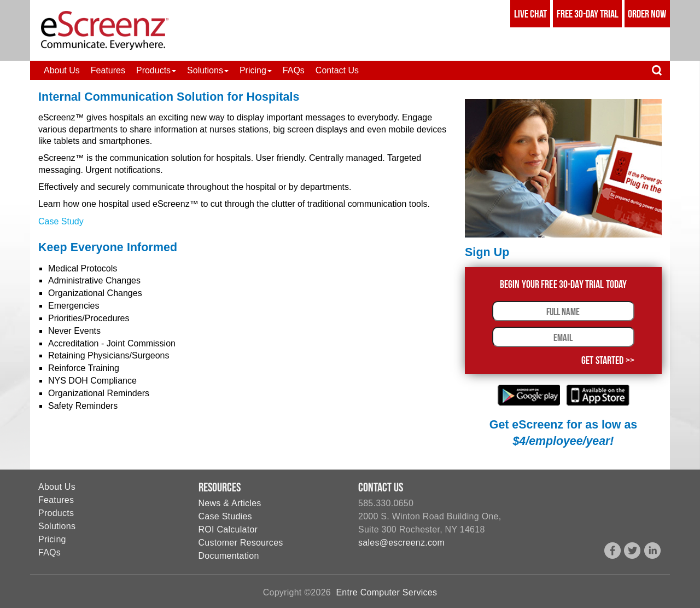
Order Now (647, 14)
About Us (57, 487)
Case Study (61, 221)
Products (56, 513)
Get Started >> (608, 360)
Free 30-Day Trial (588, 14)
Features (56, 500)
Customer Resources (241, 543)
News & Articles (230, 503)
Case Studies (225, 516)
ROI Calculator (228, 529)
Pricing (52, 539)
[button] (156, 70)
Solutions (57, 526)
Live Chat (530, 14)
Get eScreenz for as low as (563, 433)
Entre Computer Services (386, 592)
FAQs (49, 552)
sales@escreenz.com (401, 543)
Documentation (229, 556)
